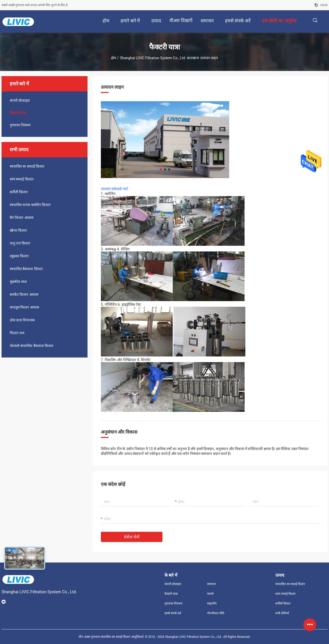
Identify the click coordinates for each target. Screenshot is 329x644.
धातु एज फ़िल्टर (20, 243)
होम (114, 58)
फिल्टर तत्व (17, 333)
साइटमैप (212, 604)
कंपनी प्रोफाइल (20, 100)
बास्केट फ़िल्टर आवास (24, 294)
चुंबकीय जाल (18, 282)
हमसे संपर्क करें (173, 613)
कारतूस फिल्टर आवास (24, 307)
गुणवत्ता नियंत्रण (20, 125)
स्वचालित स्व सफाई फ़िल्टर (27, 166)
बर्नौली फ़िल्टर (19, 192)
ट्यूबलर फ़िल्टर (19, 256)
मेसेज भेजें (132, 537)
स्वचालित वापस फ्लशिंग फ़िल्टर (30, 205)
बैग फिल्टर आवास (22, 218)
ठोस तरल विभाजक (22, 320)
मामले (210, 594)
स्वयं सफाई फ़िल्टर (22, 179)
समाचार (211, 584)
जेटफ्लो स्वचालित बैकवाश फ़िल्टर (32, 346)
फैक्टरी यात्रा (18, 113)
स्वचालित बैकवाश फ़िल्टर (26, 269)
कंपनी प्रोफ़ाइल (173, 584)
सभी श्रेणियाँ (282, 613)
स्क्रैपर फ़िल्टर (18, 230)
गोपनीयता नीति (216, 613)
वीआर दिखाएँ (181, 20)
